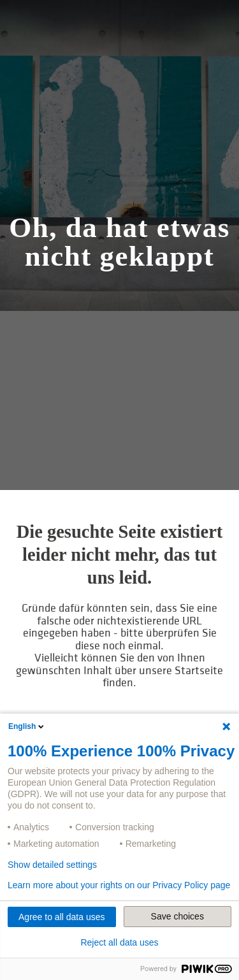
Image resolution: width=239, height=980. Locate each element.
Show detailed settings (52, 865)
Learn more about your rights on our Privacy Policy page (119, 885)
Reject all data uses (119, 942)
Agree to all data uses (62, 917)
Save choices (177, 916)
